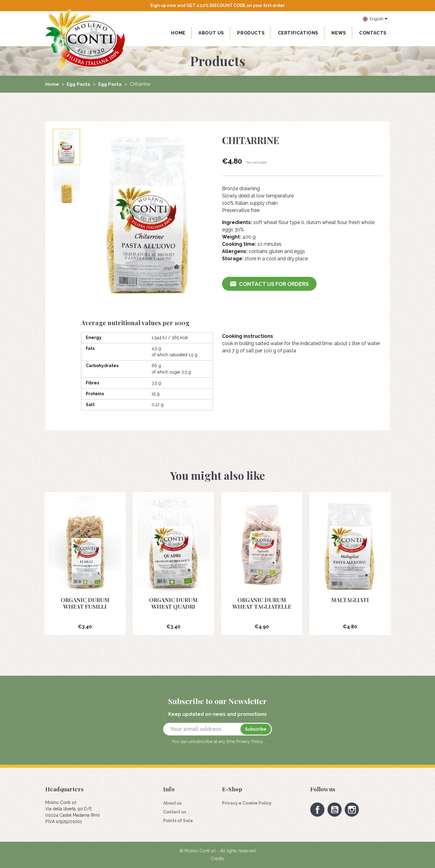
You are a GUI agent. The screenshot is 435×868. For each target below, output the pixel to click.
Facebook (317, 810)
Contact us (175, 812)
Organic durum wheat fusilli (85, 603)
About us (211, 33)
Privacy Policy (250, 741)
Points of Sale (178, 821)
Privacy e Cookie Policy (247, 803)
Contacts (373, 33)
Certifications (298, 33)
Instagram (352, 810)
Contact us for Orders (270, 284)
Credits (217, 859)
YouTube (335, 810)
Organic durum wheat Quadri (173, 603)
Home (178, 33)
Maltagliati (350, 599)
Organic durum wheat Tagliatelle (262, 603)
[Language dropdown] (375, 19)
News (339, 33)
